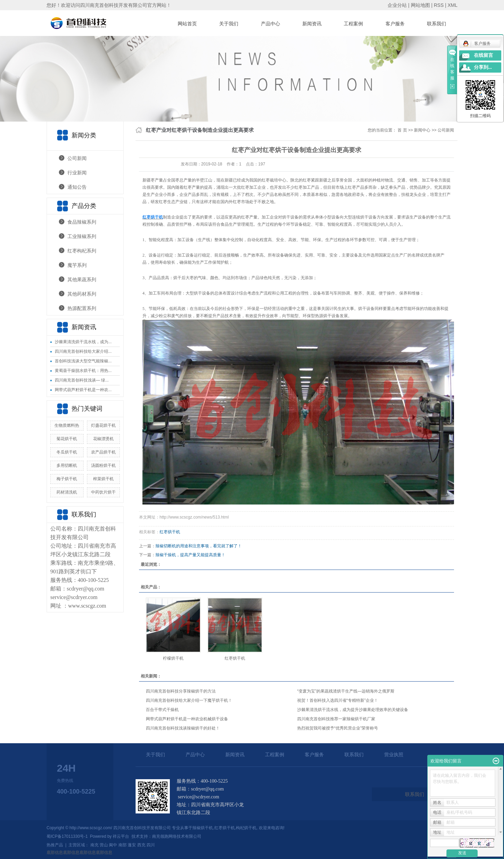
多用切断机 (67, 465)
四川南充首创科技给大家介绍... (83, 351)
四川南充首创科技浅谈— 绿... (82, 380)
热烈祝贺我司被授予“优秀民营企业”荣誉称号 (338, 728)
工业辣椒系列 (82, 236)
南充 (94, 845)
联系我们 (437, 24)
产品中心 (270, 24)
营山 (104, 845)
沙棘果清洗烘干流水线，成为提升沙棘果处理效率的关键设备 (353, 710)
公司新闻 (77, 158)
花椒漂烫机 (103, 439)
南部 (123, 845)
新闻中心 (422, 130)
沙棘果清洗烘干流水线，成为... (83, 342)
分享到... (483, 67)
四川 (151, 845)
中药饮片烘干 (103, 492)
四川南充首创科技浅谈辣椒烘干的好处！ (183, 728)
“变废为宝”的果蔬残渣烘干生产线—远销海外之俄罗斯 (346, 691)
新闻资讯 (312, 24)
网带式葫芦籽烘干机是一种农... (83, 390)
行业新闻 (77, 173)
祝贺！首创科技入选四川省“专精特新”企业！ (338, 700)
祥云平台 (121, 836)
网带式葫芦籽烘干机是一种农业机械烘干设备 (187, 719)
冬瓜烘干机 (67, 452)
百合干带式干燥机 (162, 710)
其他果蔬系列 (82, 279)
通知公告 (77, 187)
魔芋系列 (77, 265)
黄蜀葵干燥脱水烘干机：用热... (83, 371)
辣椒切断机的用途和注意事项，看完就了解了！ (199, 546)
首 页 (402, 130)
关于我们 (229, 24)
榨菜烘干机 (103, 479)
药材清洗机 (67, 492)
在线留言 (483, 55)
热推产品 (55, 845)
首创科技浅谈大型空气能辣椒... (83, 361)
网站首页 (187, 24)
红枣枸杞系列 (82, 251)
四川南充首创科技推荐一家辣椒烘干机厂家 (336, 719)
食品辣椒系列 (82, 222)
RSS (439, 5)
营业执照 (394, 755)
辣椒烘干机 (203, 828)
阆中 (113, 845)
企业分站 (397, 5)
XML (452, 5)
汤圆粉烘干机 (103, 465)
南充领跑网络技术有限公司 (177, 836)
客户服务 (395, 24)
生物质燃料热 (67, 425)
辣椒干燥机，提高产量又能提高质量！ (190, 555)
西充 (141, 845)
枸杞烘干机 (246, 828)
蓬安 (132, 845)
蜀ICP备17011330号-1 (67, 836)
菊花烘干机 (67, 439)
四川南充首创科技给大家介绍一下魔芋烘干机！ (189, 700)
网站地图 (420, 5)
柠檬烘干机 (173, 658)
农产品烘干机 (103, 452)
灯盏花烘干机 (103, 425)
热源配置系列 (82, 308)
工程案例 (353, 24)
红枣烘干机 (170, 532)
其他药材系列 (82, 294)
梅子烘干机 (67, 479)
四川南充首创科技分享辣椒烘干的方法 (181, 691)
